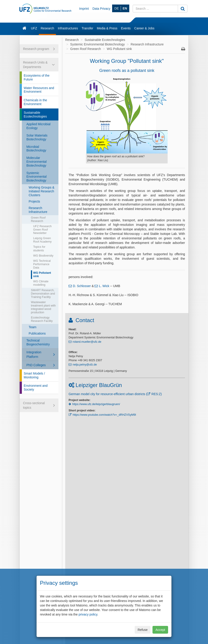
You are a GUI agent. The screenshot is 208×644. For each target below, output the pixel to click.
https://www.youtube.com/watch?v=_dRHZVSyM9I (104, 415)
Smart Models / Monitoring (34, 375)
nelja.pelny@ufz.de (85, 365)
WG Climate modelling (41, 283)
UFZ (34, 28)
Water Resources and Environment (39, 90)
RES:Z (156, 394)
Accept (160, 630)
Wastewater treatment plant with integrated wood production (43, 307)
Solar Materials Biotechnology (37, 137)
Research (47, 28)
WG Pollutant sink (42, 275)
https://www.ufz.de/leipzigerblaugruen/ (96, 404)
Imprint (84, 9)
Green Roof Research (38, 219)
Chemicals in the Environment (35, 102)
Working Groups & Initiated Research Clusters (42, 191)
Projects (34, 201)
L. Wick (104, 286)
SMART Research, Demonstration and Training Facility (43, 294)
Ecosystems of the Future (37, 77)
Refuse (143, 630)
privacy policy (88, 614)
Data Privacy (101, 9)
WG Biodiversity (43, 256)
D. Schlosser (82, 286)
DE (117, 8)
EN (125, 8)
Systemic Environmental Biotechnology (37, 177)
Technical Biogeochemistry (38, 342)
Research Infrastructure (38, 210)
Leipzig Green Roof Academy (42, 240)
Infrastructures (68, 28)
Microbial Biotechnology (36, 149)
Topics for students (39, 249)
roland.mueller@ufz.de (87, 342)
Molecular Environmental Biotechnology (37, 162)
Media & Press (107, 28)
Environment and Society (36, 388)
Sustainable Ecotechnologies (35, 114)
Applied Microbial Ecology (38, 126)
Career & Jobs (144, 28)
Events (126, 28)
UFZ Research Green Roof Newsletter (42, 230)
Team (32, 327)
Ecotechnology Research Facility (42, 319)
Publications (37, 333)
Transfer (88, 28)
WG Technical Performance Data (42, 264)
